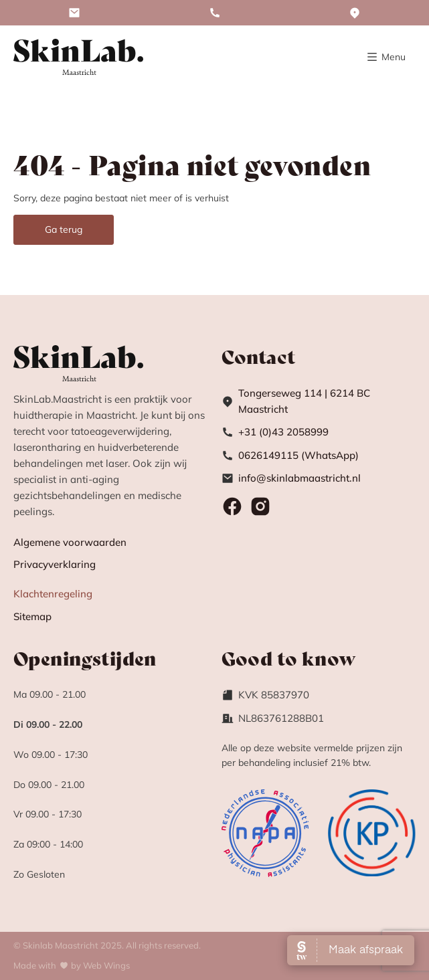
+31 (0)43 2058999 (283, 432)
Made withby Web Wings (72, 965)
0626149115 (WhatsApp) (298, 455)
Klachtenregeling (53, 594)
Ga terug (64, 229)
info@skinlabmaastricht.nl (299, 478)
